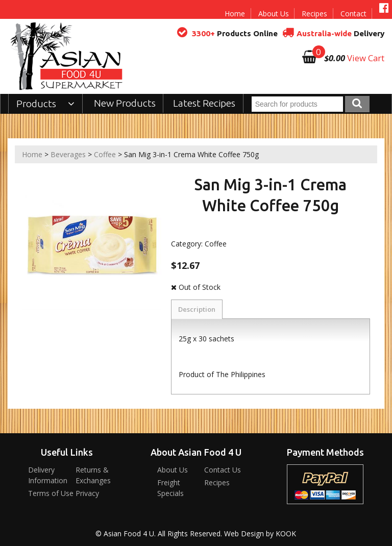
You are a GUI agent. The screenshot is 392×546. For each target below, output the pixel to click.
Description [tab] (197, 309)
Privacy (87, 493)
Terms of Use (51, 493)
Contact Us (223, 470)
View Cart (366, 58)
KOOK (286, 533)
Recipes (314, 14)
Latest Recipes (204, 103)
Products (46, 104)
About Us (274, 14)
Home (235, 14)
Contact (353, 14)
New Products (125, 103)
